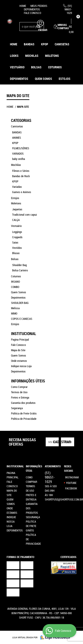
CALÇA (16, 220)
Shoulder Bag (19, 265)
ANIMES (17, 138)
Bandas (29, 44)
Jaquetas (17, 209)
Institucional (24, 333)
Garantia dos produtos (23, 403)
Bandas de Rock (21, 176)
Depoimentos (32, 9)
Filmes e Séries (21, 171)
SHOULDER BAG (20, 303)
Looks (14, 56)
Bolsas (36, 67)
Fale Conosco (32, 13)
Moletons (52, 56)
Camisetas (62, 44)
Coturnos (55, 67)
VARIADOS (18, 153)
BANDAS (17, 132)
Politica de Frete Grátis (24, 413)
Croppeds (17, 237)
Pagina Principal (20, 339)
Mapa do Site (18, 350)
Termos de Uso (19, 392)
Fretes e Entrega (20, 397)
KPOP (45, 44)
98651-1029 (68, 9)
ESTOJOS (65, 79)
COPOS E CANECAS (22, 319)
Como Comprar (19, 387)
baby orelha (19, 159)
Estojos (15, 198)
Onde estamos (19, 361)
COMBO (15, 287)
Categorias (21, 120)
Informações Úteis (28, 381)
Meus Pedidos (39, 6)
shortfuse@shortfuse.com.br (64, 499)
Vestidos (17, 248)
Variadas (17, 187)
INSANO (15, 282)
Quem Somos (43, 79)
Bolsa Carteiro (20, 270)
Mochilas (32, 56)
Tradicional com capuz (25, 215)
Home (23, 6)
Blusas (16, 253)
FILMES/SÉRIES (21, 148)
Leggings (17, 232)
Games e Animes (22, 192)
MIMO (14, 313)
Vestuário (17, 67)
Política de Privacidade (24, 419)
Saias (15, 242)
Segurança (17, 408)
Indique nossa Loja (21, 366)
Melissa (15, 308)
